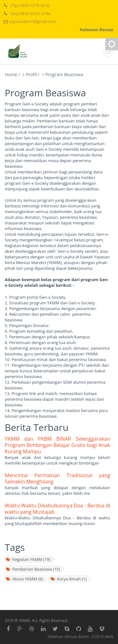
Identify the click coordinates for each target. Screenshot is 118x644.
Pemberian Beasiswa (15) (33, 569)
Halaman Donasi (96, 30)
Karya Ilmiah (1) (68, 579)
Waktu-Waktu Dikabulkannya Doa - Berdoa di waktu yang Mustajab (57, 509)
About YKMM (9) (24, 579)
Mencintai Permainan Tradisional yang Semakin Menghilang (57, 478)
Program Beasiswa (64, 74)
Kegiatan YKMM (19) (28, 559)
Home (11, 74)
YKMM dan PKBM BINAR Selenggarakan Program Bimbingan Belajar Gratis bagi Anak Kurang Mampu (57, 445)
